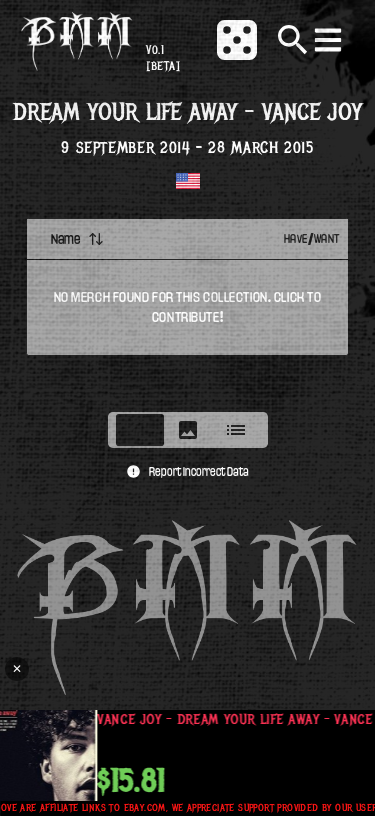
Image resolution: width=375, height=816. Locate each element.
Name (77, 239)
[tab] (140, 430)
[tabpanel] (187, 309)
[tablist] (188, 430)
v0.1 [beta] (163, 58)
